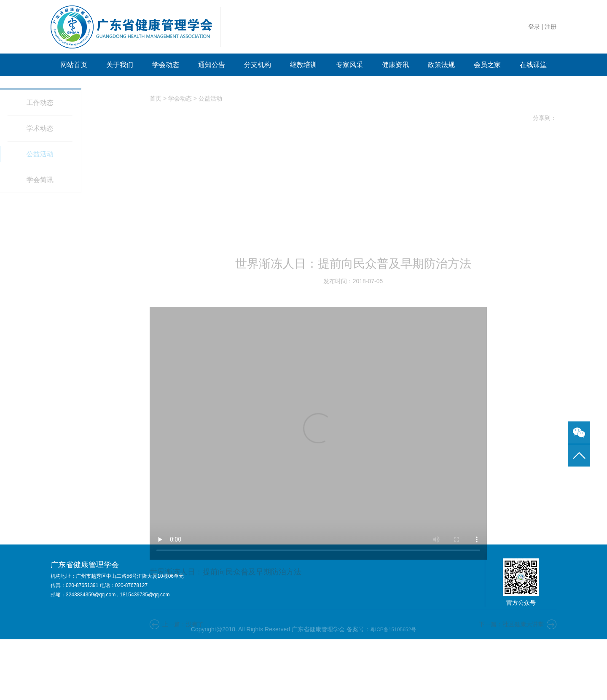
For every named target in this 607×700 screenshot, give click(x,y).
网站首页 (74, 65)
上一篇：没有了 (183, 688)
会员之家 (487, 65)
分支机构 (258, 65)
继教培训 (303, 65)
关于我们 (120, 65)
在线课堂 (533, 65)
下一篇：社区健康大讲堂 (511, 688)
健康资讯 (395, 65)
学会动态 (166, 65)
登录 (534, 27)
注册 (551, 27)
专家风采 (349, 65)
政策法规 (441, 65)
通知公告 (212, 65)
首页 (156, 101)
